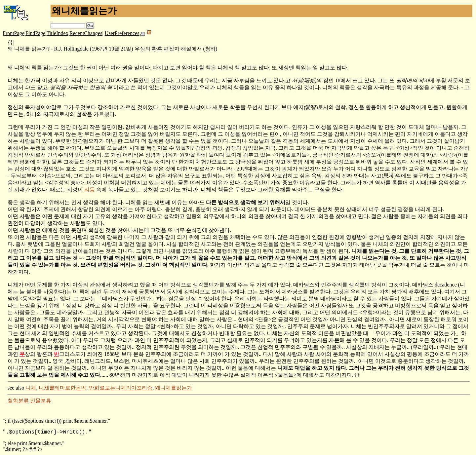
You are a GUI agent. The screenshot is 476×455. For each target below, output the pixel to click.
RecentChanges (86, 33)
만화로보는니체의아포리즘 (121, 388)
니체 (31, 388)
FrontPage (14, 33)
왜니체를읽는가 (174, 388)
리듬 (90, 190)
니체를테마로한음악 (62, 388)
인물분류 (41, 401)
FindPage (35, 33)
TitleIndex (58, 33)
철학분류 (18, 401)
